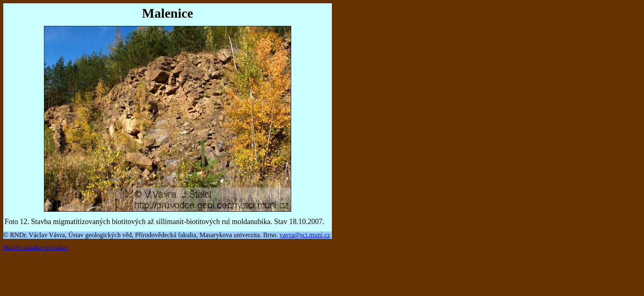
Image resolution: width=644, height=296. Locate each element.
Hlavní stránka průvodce (36, 247)
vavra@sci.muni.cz (305, 235)
